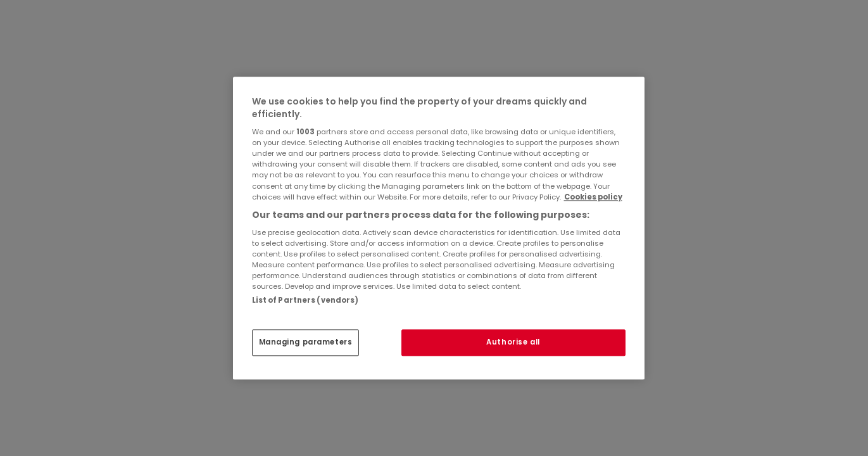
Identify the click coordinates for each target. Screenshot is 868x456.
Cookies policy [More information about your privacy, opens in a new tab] (593, 197)
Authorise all (513, 342)
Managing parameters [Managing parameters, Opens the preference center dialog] (306, 342)
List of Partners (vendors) (305, 300)
